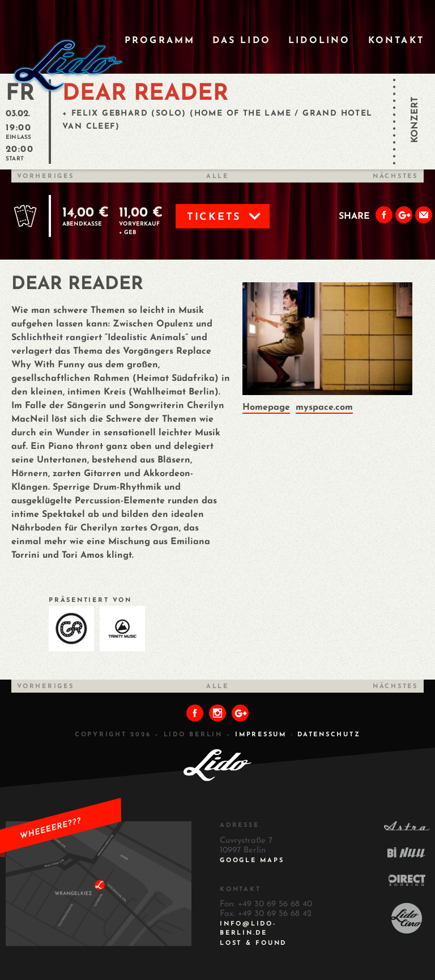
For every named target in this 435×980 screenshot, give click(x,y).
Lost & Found (253, 943)
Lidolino (319, 41)
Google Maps (252, 861)
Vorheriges (46, 177)
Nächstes (395, 177)
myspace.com (324, 408)
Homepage (266, 408)
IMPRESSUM (261, 735)
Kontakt (396, 41)
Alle (217, 177)
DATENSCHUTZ (329, 735)
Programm (160, 41)
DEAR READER (145, 94)
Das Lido (242, 41)
